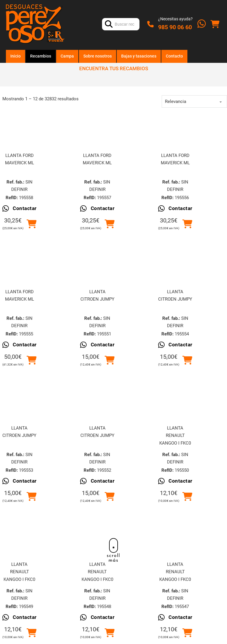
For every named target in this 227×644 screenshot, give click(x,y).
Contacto (174, 56)
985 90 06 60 (175, 27)
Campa (67, 56)
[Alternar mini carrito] (215, 24)
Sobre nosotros (98, 56)
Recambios (41, 56)
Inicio (16, 56)
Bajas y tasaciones (139, 56)
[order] (194, 101)
